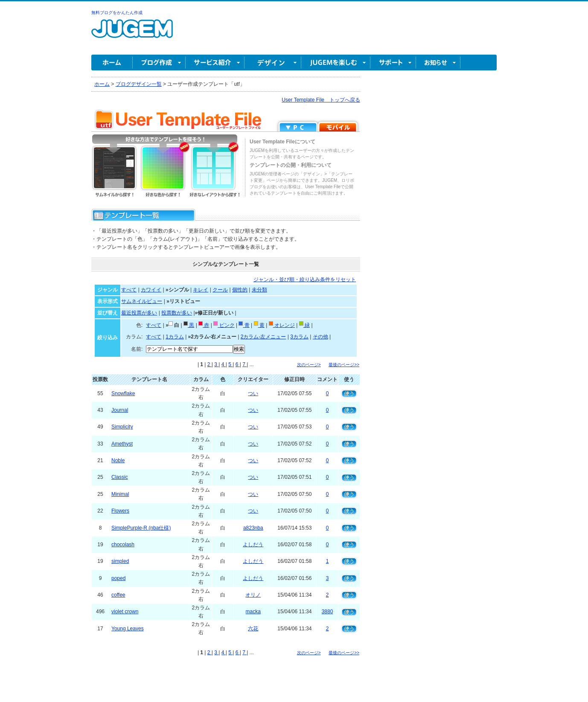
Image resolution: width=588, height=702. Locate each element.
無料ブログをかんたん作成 (117, 13)
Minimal (120, 494)
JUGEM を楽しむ (336, 63)
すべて (129, 290)
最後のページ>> (344, 365)
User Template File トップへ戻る (321, 100)
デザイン (273, 63)
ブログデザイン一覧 (139, 84)
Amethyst (122, 444)
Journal (120, 410)
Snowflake (123, 393)
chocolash (123, 545)
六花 (253, 629)
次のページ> (309, 365)
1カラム (175, 337)
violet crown (125, 612)
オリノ (253, 595)
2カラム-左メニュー (263, 337)
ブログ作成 (159, 63)
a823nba (253, 528)
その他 (320, 337)
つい (253, 393)
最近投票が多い (139, 313)
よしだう (253, 545)
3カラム (299, 337)
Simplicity (122, 427)
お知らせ (438, 63)
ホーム (112, 63)
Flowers (120, 511)
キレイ (201, 290)
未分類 (259, 290)
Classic (120, 477)
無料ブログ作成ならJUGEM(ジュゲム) (132, 33)
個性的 (240, 290)
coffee (118, 595)
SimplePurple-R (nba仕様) (141, 528)
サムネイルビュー (142, 301)
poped (118, 578)
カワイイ (151, 290)
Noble (118, 460)
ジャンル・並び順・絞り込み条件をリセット (305, 280)
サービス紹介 (215, 63)
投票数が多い (177, 313)
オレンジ (282, 325)
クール (220, 290)
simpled (120, 561)
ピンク (224, 325)
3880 (327, 612)
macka (253, 612)
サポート (393, 63)
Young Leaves (128, 629)
